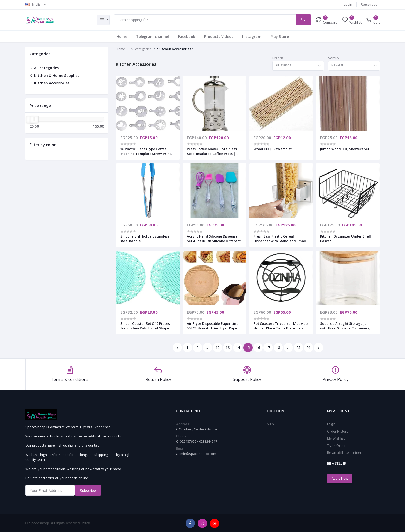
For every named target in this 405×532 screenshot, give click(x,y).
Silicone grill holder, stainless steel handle (145, 239)
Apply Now (340, 478)
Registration (370, 4)
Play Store (280, 36)
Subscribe (88, 490)
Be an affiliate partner (344, 452)
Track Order (336, 445)
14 (238, 347)
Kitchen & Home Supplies (54, 76)
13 (228, 347)
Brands (278, 58)
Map (270, 424)
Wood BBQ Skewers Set (273, 149)
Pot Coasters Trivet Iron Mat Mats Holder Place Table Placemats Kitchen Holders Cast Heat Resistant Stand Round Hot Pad (281, 326)
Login (348, 4)
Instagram (252, 36)
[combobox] (298, 66)
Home (122, 36)
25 (298, 347)
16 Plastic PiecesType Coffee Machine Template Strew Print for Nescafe (146, 151)
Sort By (334, 58)
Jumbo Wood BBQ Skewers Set (345, 149)
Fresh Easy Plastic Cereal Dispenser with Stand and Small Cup (280, 239)
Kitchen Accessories (49, 83)
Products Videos (219, 36)
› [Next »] (319, 347)
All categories (44, 68)
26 (308, 347)
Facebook (187, 36)
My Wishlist (336, 438)
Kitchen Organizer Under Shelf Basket (346, 239)
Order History (338, 431)
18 (278, 347)
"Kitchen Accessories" (175, 49)
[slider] (34, 119)
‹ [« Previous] (177, 347)
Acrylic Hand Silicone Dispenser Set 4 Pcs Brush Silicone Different (214, 239)
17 (268, 347)
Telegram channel (153, 36)
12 (218, 347)
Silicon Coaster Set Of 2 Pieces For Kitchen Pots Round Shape (145, 326)
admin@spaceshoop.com (196, 454)
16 (258, 347)
